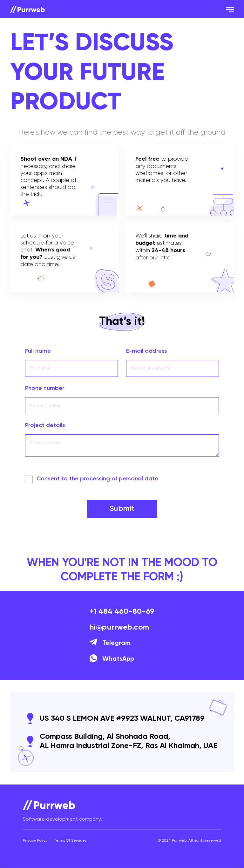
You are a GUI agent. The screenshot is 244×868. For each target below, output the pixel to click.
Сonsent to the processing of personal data (98, 479)
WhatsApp (112, 659)
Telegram (110, 643)
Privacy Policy (35, 841)
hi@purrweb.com (119, 627)
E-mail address (147, 351)
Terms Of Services (70, 841)
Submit (122, 509)
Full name (38, 351)
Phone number (45, 388)
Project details (45, 425)
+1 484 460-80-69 (122, 611)
